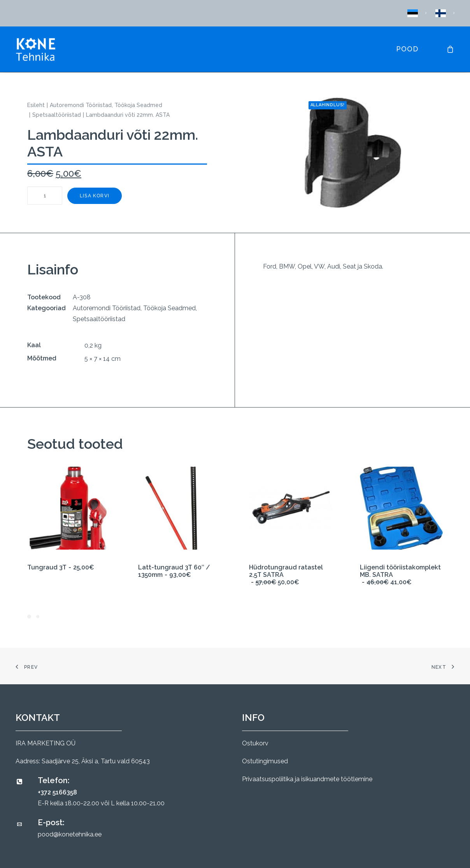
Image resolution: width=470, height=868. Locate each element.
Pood (407, 49)
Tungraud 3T (61, 567)
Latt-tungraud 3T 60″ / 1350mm (174, 571)
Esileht (36, 105)
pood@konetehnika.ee (70, 834)
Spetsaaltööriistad (57, 115)
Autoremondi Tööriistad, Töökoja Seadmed (106, 105)
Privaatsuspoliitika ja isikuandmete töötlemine (307, 779)
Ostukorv (255, 743)
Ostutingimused (265, 761)
